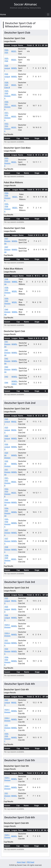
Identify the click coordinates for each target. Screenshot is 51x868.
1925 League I (7, 422)
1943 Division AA (7, 369)
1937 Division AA (7, 241)
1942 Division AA (7, 361)
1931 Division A (7, 643)
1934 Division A (7, 651)
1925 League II (7, 430)
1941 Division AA (7, 344)
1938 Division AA (7, 282)
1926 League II (7, 438)
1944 (6, 383)
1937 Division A (7, 533)
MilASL (14, 422)
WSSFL (14, 51)
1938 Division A (7, 550)
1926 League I (7, 68)
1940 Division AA (7, 312)
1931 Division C (7, 728)
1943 (6, 377)
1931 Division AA (7, 472)
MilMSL (14, 68)
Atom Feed (21, 862)
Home (3, 14)
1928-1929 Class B (7, 85)
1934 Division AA (7, 502)
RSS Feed (31, 862)
